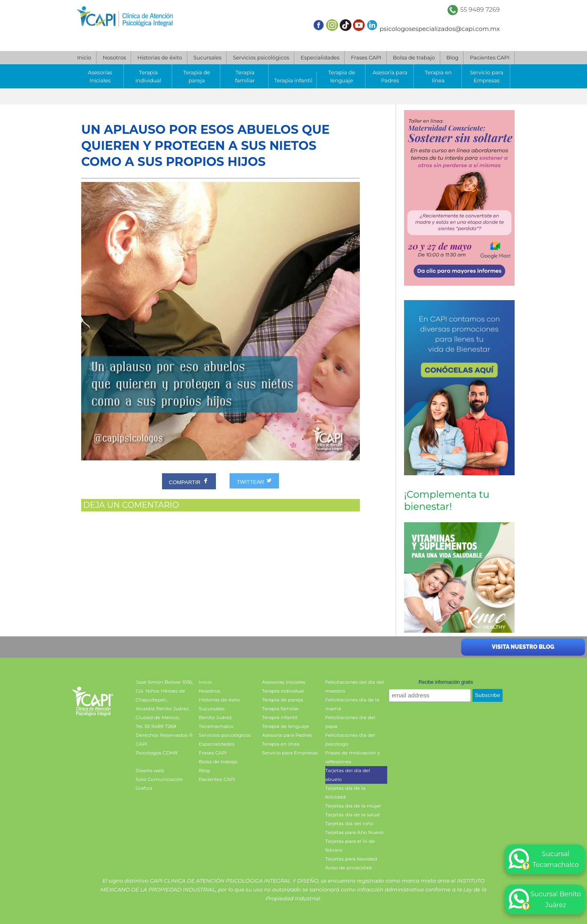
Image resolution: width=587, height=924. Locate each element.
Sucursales (207, 57)
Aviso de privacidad (349, 868)
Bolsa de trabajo (414, 57)
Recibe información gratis (446, 682)
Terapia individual (148, 76)
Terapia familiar (245, 76)
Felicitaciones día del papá (350, 722)
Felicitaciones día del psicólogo (350, 739)
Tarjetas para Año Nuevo (355, 832)
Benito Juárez (215, 717)
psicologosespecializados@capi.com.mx (440, 29)
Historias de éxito (160, 57)
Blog (452, 57)
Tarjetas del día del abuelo (348, 775)
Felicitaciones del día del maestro (355, 686)
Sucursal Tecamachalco (544, 859)
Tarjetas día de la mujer (353, 806)
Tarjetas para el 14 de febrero (350, 845)
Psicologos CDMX (157, 753)
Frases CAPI (366, 57)
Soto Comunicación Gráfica (159, 784)
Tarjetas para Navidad (351, 859)
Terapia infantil (293, 80)
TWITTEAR (254, 481)
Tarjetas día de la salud (353, 815)
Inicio (84, 57)
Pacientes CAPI (490, 57)
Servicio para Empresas (487, 76)
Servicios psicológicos (261, 57)
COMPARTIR (189, 481)
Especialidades (320, 57)
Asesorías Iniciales (100, 76)
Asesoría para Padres (390, 76)
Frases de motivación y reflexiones (353, 757)
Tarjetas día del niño (349, 823)
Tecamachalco (216, 726)
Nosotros (114, 57)
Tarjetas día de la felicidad (345, 792)
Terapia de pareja (197, 76)
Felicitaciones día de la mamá (352, 704)
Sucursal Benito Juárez (545, 899)
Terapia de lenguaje (342, 76)
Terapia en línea (438, 76)
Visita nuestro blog (523, 647)
